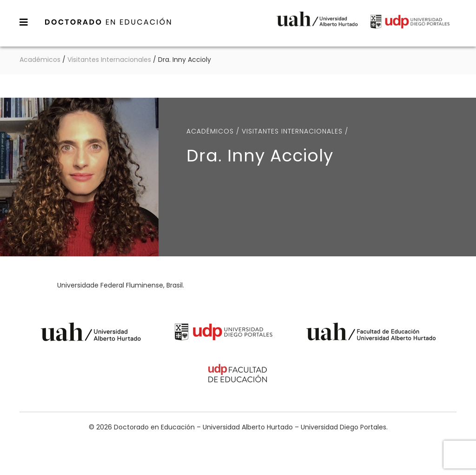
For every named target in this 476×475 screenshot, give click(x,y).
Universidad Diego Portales (410, 25)
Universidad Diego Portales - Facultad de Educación (238, 375)
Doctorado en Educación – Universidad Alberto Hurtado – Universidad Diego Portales (108, 22)
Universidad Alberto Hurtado (317, 25)
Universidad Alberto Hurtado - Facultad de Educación (371, 333)
